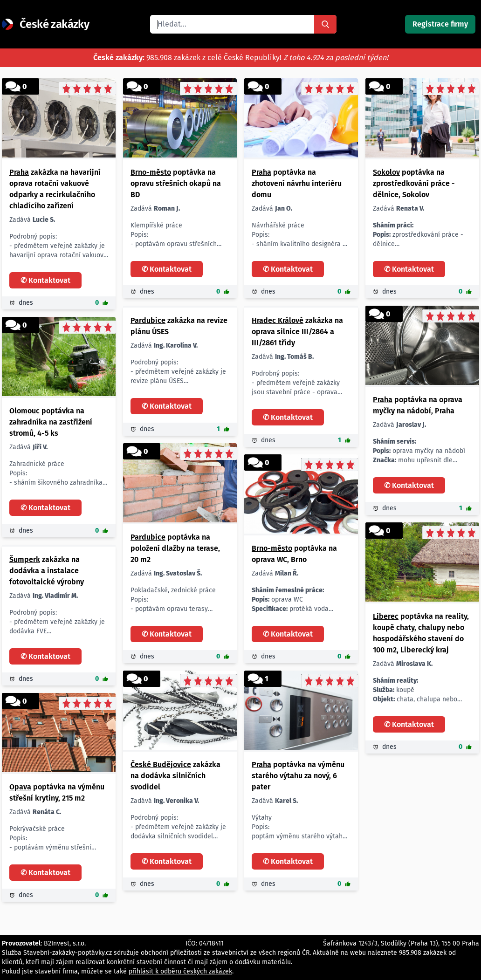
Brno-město (151, 172)
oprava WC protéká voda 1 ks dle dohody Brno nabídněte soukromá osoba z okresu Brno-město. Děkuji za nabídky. (297, 600)
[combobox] (232, 24)
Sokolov (386, 172)
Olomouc (24, 411)
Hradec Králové (278, 320)
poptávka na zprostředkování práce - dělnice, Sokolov (414, 183)
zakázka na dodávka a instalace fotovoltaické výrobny (47, 571)
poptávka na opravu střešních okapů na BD (176, 183)
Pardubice (148, 320)
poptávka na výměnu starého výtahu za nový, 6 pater (298, 776)
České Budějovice (161, 764)
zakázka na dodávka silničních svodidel (175, 776)
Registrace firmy (440, 24)
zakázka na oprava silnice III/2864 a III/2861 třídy (297, 332)
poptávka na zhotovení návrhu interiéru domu (297, 183)
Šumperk (25, 559)
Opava (20, 787)
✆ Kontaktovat (45, 280)
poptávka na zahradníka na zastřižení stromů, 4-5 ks (51, 422)
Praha (19, 172)
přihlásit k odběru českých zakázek (180, 971)
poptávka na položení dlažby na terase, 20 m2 (175, 548)
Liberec (386, 616)
